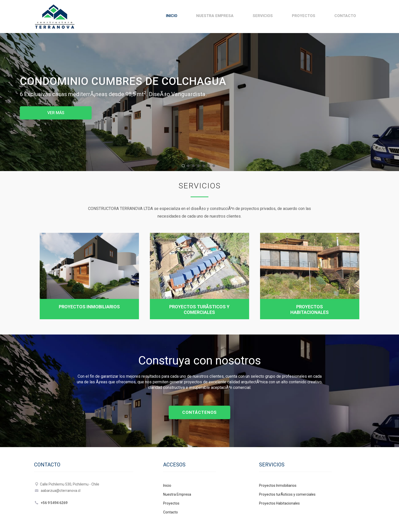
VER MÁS (56, 113)
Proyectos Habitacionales (310, 309)
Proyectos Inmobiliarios (89, 307)
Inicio (172, 16)
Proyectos (304, 16)
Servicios (263, 16)
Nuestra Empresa (215, 16)
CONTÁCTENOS (199, 412)
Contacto (345, 16)
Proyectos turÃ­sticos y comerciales (199, 309)
